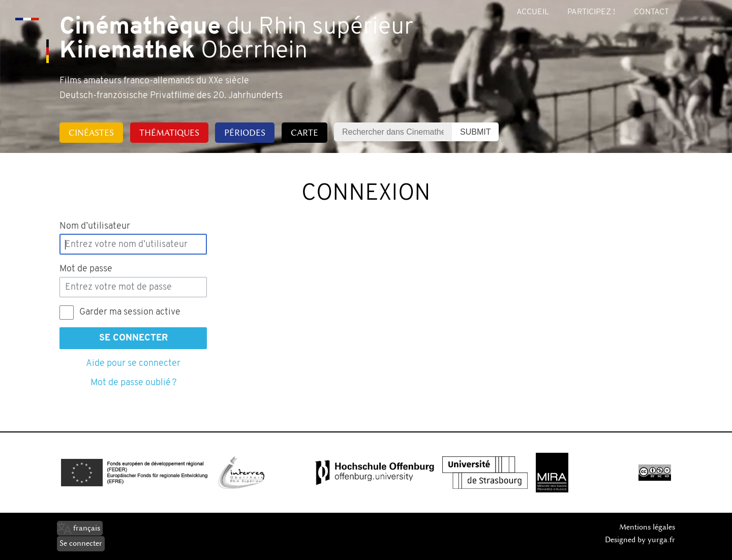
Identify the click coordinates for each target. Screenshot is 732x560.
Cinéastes (91, 133)
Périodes (245, 133)
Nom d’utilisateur (95, 226)
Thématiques (169, 133)
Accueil (533, 12)
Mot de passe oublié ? (133, 383)
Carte (304, 133)
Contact (651, 12)
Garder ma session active (130, 312)
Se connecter (133, 338)
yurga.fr (661, 540)
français (87, 528)
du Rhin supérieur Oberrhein (236, 40)
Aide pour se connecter (133, 364)
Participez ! (591, 12)
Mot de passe (86, 269)
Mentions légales (647, 527)
